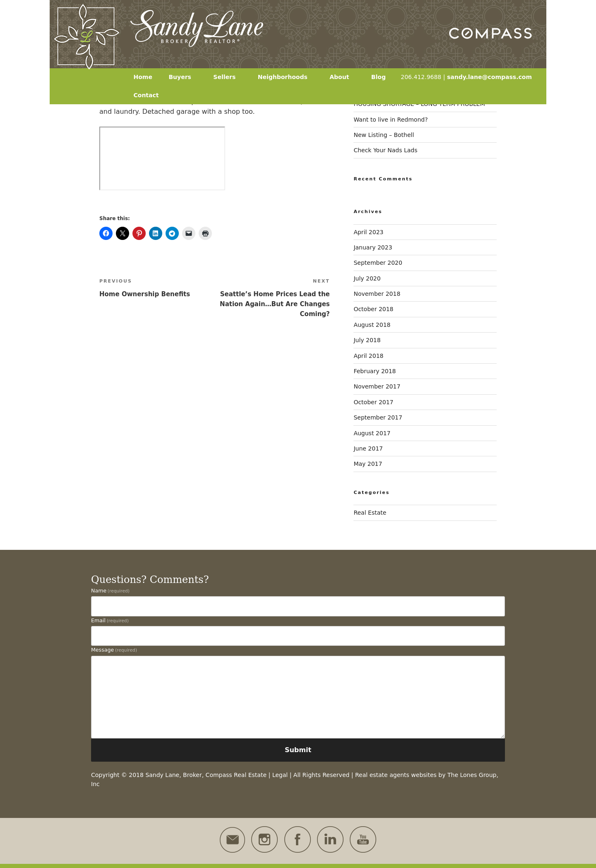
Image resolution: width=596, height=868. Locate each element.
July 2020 (367, 278)
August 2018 (372, 325)
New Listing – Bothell (384, 135)
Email (110, 620)
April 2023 (368, 232)
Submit (298, 750)
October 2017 (373, 402)
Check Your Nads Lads (385, 150)
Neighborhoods (287, 77)
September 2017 (378, 417)
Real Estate (370, 513)
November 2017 (377, 386)
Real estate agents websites (396, 775)
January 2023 (373, 247)
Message (114, 650)
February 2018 (375, 371)
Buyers (184, 77)
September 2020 (378, 263)
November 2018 (377, 294)
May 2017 (368, 464)
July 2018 (367, 340)
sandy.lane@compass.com (489, 77)
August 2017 (372, 433)
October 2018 (373, 309)
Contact (146, 95)
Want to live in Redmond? (391, 120)
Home (143, 77)
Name (110, 591)
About (343, 77)
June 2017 (368, 448)
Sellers (228, 77)
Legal (280, 775)
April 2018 (368, 356)
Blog (379, 77)
